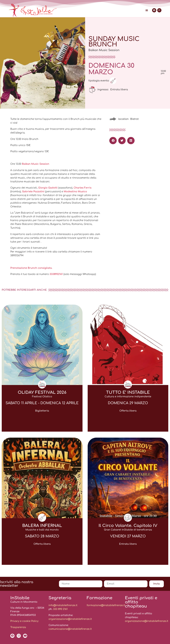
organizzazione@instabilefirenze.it (70, 619)
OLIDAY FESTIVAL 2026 (42, 392)
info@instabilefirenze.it (63, 605)
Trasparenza (18, 627)
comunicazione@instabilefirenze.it (70, 629)
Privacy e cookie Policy (24, 621)
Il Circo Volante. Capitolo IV (128, 526)
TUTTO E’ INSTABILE (128, 392)
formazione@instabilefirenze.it (106, 605)
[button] (147, 10)
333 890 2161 (60, 609)
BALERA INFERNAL (42, 526)
